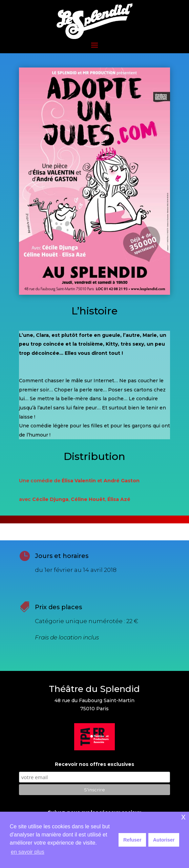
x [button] (183, 817)
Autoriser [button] (164, 840)
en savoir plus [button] (28, 852)
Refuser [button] (132, 840)
